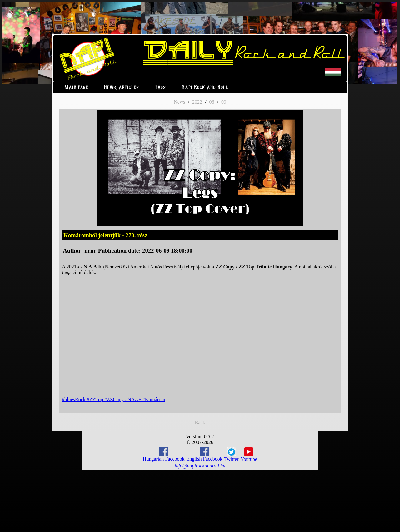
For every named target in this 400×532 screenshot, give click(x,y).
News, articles (121, 88)
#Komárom (154, 399)
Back (200, 423)
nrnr (90, 251)
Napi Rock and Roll (205, 88)
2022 (198, 102)
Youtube (249, 454)
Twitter (232, 454)
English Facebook (205, 454)
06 (212, 102)
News (179, 102)
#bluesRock (74, 399)
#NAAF (134, 399)
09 (224, 102)
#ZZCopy (115, 399)
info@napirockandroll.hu (200, 466)
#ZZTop (96, 399)
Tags (160, 88)
